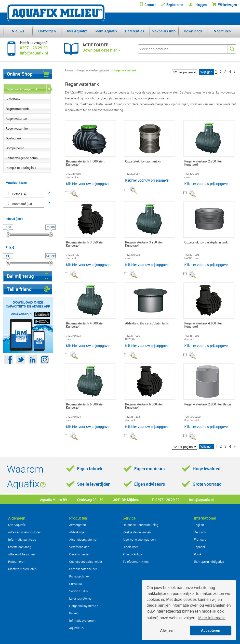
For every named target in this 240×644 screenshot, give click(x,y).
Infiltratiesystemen (82, 620)
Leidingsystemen (81, 598)
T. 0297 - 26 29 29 (166, 500)
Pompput (76, 584)
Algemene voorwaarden (139, 539)
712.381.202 (192, 336)
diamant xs (73, 177)
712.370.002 (133, 255)
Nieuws (18, 31)
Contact (150, 5)
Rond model (192, 420)
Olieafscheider (79, 554)
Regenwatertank (17, 109)
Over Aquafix (76, 31)
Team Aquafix (106, 31)
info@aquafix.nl (201, 500)
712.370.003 (73, 336)
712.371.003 (192, 255)
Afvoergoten (78, 525)
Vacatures (222, 31)
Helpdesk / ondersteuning (140, 525)
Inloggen (201, 5)
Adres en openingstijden (25, 532)
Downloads (193, 31)
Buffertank (13, 99)
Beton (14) (19, 194)
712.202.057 (133, 174)
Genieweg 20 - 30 (90, 500)
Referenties (135, 31)
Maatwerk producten (22, 569)
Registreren (175, 5)
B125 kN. (131, 339)
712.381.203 (133, 417)
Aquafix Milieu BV (54, 500)
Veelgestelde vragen (137, 532)
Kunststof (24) (22, 204)
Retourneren (17, 562)
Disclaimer (130, 547)
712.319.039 (73, 174)
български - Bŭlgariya (209, 562)
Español (199, 547)
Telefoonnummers (136, 562)
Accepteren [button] (211, 631)
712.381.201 (73, 255)
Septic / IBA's (79, 591)
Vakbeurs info (164, 31)
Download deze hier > (101, 50)
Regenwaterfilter (17, 128)
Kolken (74, 613)
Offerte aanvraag (20, 547)
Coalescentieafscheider (86, 562)
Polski (198, 554)
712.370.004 (73, 417)
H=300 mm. (191, 258)
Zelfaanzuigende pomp (22, 158)
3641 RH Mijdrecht (127, 500)
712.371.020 (133, 336)
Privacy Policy (132, 554)
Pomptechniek (79, 576)
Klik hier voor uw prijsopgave (88, 184)
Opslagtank (14, 138)
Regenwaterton (16, 119)
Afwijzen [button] (167, 631)
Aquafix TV (77, 628)
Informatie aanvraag (22, 539)
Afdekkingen (78, 532)
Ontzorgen (47, 31)
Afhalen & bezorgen (21, 554)
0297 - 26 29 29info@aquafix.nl (34, 50)
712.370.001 (192, 174)
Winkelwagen (227, 5)
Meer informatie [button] (212, 618)
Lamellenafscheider (83, 569)
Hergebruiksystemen (84, 606)
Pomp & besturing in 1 (21, 168)
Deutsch (200, 532)
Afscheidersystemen (84, 539)
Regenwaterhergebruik (22, 89)
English (199, 525)
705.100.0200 (192, 417)
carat (187, 177)
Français (200, 539)
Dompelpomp (15, 148)
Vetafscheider (79, 547)
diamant (71, 258)
